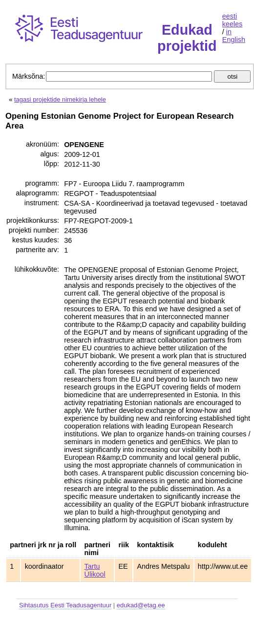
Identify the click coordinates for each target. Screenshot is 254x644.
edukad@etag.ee (141, 605)
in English (234, 36)
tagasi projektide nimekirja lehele (60, 99)
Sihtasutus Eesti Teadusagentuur (65, 605)
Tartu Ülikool (95, 570)
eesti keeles (233, 20)
